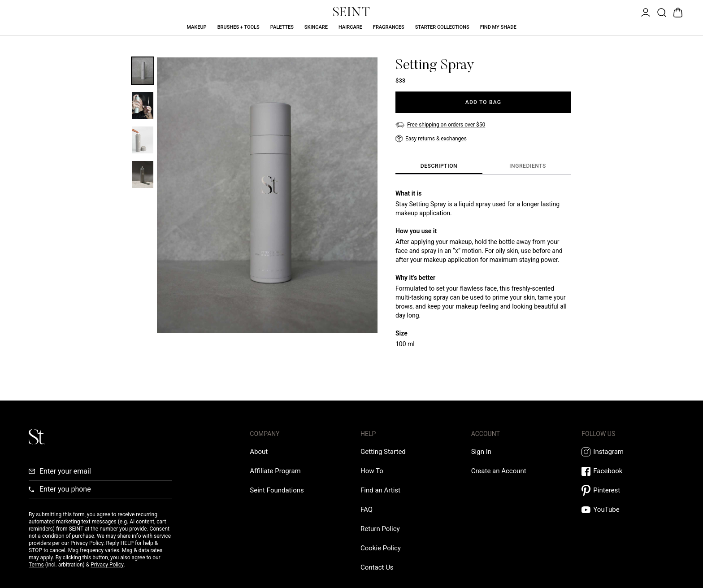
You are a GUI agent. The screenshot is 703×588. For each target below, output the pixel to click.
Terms (36, 565)
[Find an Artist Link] (380, 490)
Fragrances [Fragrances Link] (389, 27)
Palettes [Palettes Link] (282, 27)
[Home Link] (351, 12)
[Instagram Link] (628, 452)
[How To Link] (372, 471)
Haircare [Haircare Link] (350, 27)
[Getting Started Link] (383, 452)
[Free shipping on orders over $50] (440, 125)
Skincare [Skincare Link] (316, 27)
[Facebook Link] (628, 471)
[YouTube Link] (628, 510)
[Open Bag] (677, 12)
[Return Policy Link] (380, 529)
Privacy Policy (107, 565)
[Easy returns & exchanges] (431, 139)
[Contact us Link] (377, 567)
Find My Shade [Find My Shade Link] (498, 27)
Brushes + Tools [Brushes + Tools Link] (239, 27)
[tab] (439, 166)
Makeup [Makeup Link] (196, 27)
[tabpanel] (483, 269)
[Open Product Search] (661, 12)
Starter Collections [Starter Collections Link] (442, 27)
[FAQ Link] (367, 510)
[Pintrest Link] (628, 490)
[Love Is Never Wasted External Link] (277, 490)
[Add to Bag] (483, 102)
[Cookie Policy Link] (381, 548)
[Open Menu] (645, 12)
